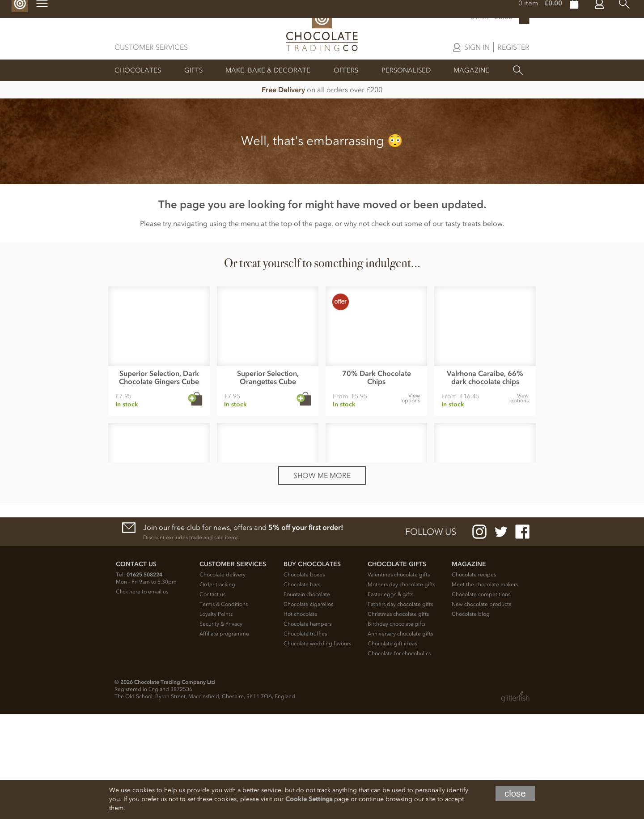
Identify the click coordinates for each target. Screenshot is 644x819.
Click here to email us (142, 696)
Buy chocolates (312, 669)
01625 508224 (144, 679)
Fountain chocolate (307, 699)
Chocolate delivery (222, 679)
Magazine (471, 70)
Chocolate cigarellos (308, 709)
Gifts (193, 70)
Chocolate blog (471, 719)
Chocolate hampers (307, 729)
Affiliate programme (224, 738)
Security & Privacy (221, 729)
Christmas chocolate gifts (398, 719)
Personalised (406, 70)
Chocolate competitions (481, 699)
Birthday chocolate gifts (396, 729)
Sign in (477, 47)
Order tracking (217, 689)
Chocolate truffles (305, 738)
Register (513, 47)
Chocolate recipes (474, 679)
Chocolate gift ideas (392, 748)
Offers (346, 70)
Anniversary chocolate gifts (400, 738)
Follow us (431, 636)
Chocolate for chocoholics (399, 758)
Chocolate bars (302, 689)
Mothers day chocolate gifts (401, 689)
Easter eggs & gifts (390, 699)
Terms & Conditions (224, 709)
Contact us (212, 699)
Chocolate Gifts (397, 669)
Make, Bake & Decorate (268, 70)
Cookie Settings (309, 799)
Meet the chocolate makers (485, 689)
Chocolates (138, 70)
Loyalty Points (216, 719)
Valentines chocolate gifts (399, 679)
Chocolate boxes (304, 679)
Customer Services (151, 47)
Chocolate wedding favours (317, 748)
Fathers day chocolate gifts (400, 709)
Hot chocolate (301, 719)
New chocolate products (481, 709)
